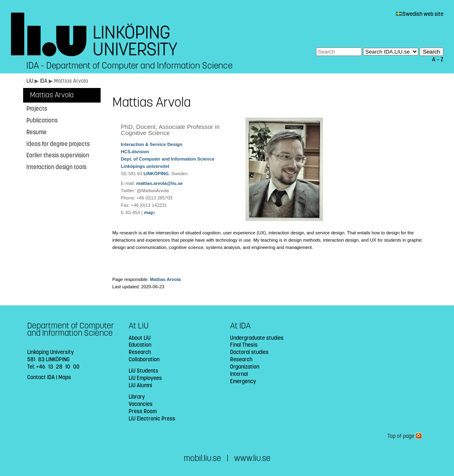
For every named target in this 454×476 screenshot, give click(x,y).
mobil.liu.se (202, 458)
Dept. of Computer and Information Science (168, 159)
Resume (37, 132)
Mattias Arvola (52, 95)
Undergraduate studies (257, 338)
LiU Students (143, 371)
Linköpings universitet (145, 166)
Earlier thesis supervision (58, 155)
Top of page (405, 436)
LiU (30, 81)
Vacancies (141, 404)
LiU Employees (145, 378)
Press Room (143, 411)
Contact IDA (41, 377)
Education (140, 345)
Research (140, 352)
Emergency (243, 381)
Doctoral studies (249, 352)
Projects (37, 109)
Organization (245, 367)
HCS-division (135, 152)
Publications (42, 120)
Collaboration (144, 359)
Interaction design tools (56, 167)
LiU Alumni (140, 385)
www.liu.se (252, 458)
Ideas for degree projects (58, 144)
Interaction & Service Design (152, 144)
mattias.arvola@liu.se (160, 183)
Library (137, 397)
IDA (44, 81)
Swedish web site (420, 14)
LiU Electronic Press (152, 419)
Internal (239, 374)
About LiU (140, 338)
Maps (65, 377)
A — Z (438, 59)
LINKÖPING (156, 174)
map (148, 212)
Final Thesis (244, 345)
